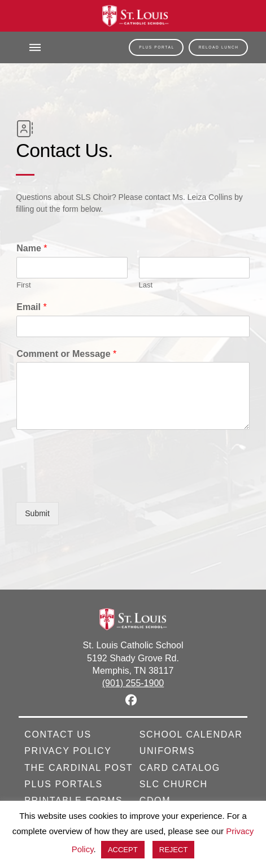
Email (31, 307)
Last (146, 285)
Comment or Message (66, 354)
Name (32, 248)
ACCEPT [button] (123, 850)
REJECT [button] (174, 850)
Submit (37, 513)
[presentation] (102, 483)
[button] (35, 47)
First (23, 285)
